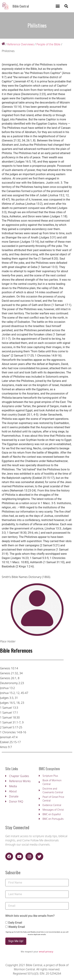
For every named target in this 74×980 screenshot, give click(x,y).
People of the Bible (48, 44)
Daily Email (15, 923)
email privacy (46, 952)
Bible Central (21, 6)
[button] (58, 6)
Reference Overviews (21, 44)
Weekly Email (17, 927)
